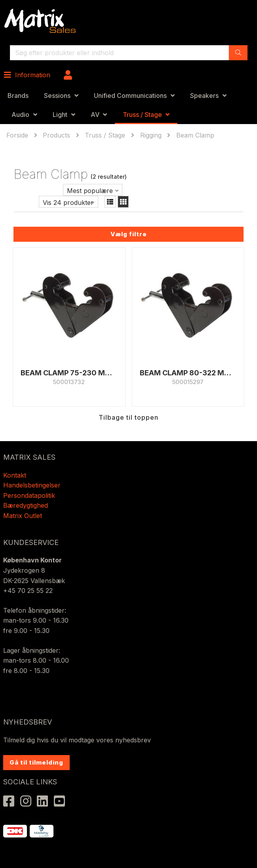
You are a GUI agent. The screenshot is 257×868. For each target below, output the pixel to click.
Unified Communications (130, 96)
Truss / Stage (142, 115)
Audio (20, 115)
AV (95, 115)
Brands (18, 96)
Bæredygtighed (26, 505)
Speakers (204, 96)
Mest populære (90, 191)
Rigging (151, 135)
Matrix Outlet (23, 516)
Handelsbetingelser (32, 485)
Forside (18, 135)
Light (60, 115)
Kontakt (15, 475)
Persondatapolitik (30, 495)
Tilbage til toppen (128, 417)
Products (56, 135)
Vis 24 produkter (68, 203)
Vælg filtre (129, 234)
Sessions (57, 96)
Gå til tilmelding (36, 762)
